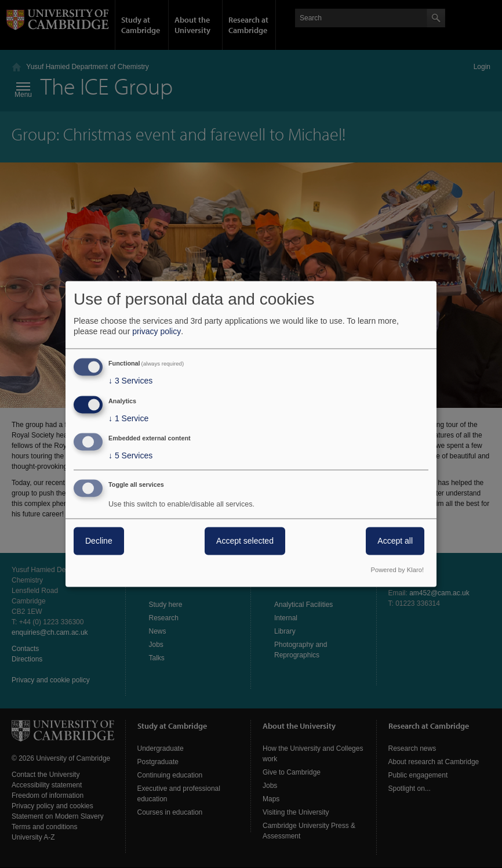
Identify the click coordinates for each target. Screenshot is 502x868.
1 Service (128, 418)
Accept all (395, 541)
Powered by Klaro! (397, 570)
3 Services (130, 381)
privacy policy (157, 331)
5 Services (130, 456)
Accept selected (245, 541)
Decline (99, 541)
